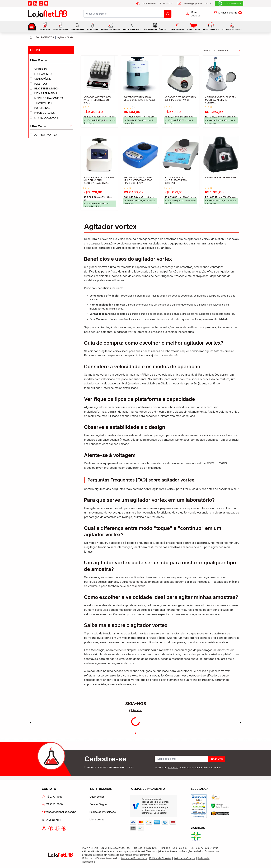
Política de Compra (184, 858)
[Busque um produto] (168, 14)
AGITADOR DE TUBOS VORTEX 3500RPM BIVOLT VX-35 (180, 99)
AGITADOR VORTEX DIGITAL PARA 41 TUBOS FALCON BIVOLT (98, 100)
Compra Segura (99, 804)
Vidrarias (45, 26)
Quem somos (97, 797)
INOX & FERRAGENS (132, 26)
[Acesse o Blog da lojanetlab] (64, 828)
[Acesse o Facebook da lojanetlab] (51, 828)
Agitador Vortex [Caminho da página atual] (66, 37)
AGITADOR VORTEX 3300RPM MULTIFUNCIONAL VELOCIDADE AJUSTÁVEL (99, 180)
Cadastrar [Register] (217, 759)
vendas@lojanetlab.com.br (59, 812)
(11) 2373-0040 (52, 804)
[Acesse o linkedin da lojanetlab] (35, 3)
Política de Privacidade (103, 812)
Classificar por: (209, 50)
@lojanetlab (135, 710)
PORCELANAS (194, 27)
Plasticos (93, 26)
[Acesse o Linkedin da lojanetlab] (57, 828)
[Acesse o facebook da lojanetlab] (30, 3)
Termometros (177, 27)
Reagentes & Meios (111, 26)
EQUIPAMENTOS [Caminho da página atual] (45, 37)
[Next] (240, 723)
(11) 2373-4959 (52, 797)
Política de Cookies (160, 858)
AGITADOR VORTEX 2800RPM (220, 177)
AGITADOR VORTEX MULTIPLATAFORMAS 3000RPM (176, 180)
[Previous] (31, 723)
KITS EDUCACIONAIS (232, 27)
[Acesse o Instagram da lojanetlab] (44, 828)
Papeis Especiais (211, 26)
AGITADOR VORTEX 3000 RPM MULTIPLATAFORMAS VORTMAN (221, 100)
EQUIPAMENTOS (60, 26)
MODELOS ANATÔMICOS (155, 27)
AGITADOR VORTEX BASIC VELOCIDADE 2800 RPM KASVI (139, 99)
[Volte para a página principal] (31, 37)
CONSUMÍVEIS (78, 27)
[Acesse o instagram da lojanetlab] (41, 3)
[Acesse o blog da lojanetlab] (46, 3)
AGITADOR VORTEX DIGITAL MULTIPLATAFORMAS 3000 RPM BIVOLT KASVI (138, 180)
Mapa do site (97, 819)
